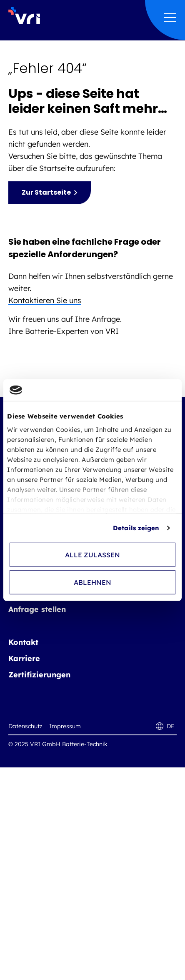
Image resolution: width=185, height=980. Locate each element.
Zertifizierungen (39, 675)
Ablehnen (92, 582)
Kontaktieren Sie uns (45, 300)
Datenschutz (25, 726)
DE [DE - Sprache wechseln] (165, 726)
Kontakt (23, 642)
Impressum (65, 726)
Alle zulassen (92, 555)
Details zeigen (136, 528)
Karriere (24, 658)
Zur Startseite (46, 192)
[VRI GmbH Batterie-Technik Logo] (24, 15)
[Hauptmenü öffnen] (170, 18)
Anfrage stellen (37, 609)
